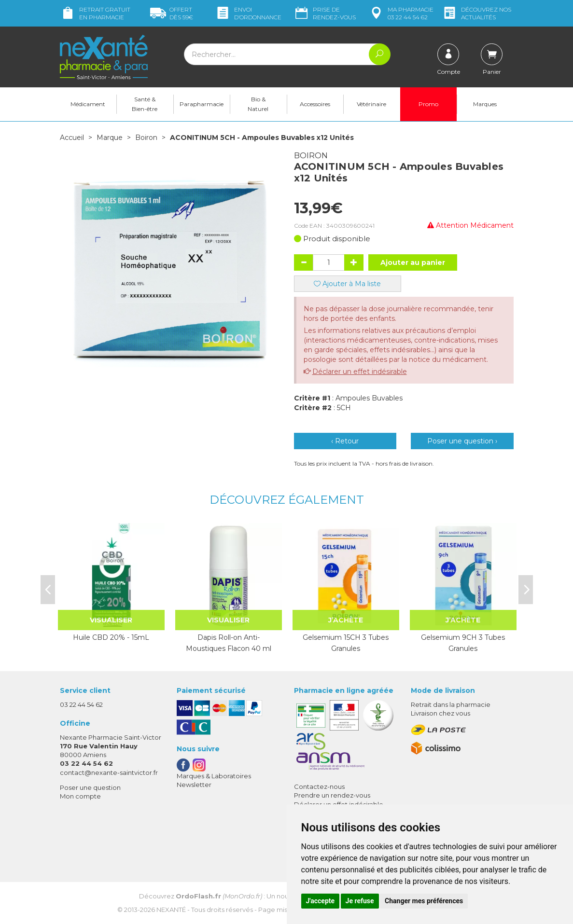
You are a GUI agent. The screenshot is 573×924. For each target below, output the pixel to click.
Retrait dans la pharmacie (451, 704)
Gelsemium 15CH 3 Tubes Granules (346, 643)
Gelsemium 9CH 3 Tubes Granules (463, 643)
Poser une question (90, 787)
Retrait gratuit (95, 13)
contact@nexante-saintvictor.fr (109, 772)
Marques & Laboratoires (214, 776)
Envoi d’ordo (248, 13)
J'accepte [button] (321, 901)
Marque (110, 138)
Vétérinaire (371, 104)
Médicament (88, 104)
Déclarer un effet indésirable (360, 372)
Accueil (72, 138)
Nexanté (171, 910)
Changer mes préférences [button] (424, 901)
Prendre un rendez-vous (332, 795)
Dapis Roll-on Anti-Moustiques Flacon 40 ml (229, 643)
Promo (428, 104)
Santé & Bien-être (145, 104)
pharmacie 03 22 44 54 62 (401, 13)
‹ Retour (345, 441)
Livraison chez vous (440, 713)
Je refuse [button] (360, 901)
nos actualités (476, 13)
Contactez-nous (319, 786)
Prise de (325, 13)
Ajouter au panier (413, 262)
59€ (172, 13)
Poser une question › (462, 441)
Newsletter (194, 785)
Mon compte (80, 796)
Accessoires (315, 104)
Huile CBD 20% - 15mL (111, 637)
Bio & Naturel (258, 104)
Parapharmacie (202, 104)
